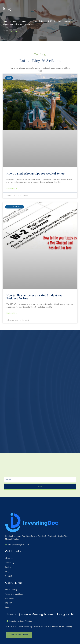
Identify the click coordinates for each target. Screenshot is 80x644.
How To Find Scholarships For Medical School (36, 173)
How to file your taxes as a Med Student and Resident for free (35, 297)
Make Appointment (19, 634)
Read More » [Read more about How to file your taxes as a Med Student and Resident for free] (12, 313)
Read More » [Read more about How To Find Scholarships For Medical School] (12, 188)
